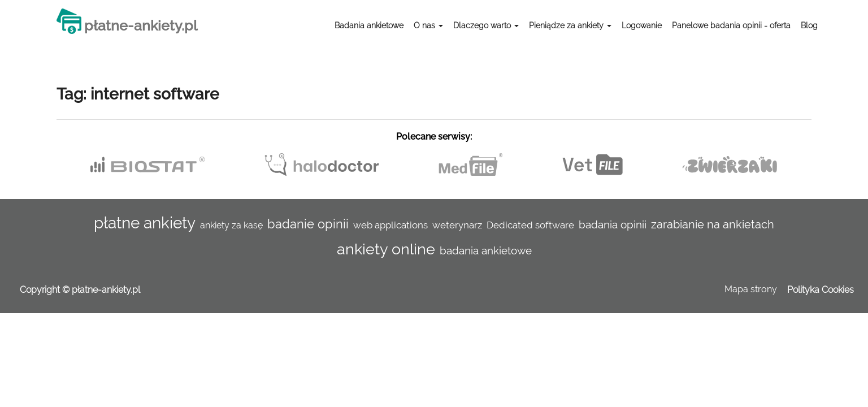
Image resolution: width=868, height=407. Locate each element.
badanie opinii (308, 224)
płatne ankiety (145, 223)
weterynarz (457, 225)
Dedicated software (530, 225)
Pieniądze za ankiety (570, 25)
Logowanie (642, 25)
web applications (390, 225)
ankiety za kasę (231, 225)
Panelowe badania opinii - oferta (731, 25)
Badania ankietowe (369, 25)
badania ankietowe (486, 250)
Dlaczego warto (486, 25)
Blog (809, 25)
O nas (428, 25)
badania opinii (613, 224)
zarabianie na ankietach (713, 224)
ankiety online (386, 249)
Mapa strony (751, 289)
